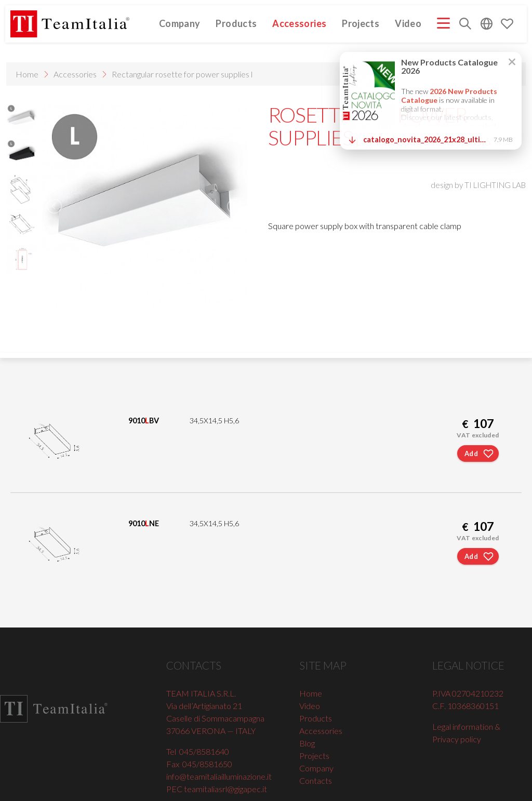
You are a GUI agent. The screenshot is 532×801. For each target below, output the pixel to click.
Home (27, 74)
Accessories (299, 24)
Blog (307, 743)
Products (236, 24)
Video (408, 24)
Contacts (316, 780)
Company (180, 24)
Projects (361, 24)
